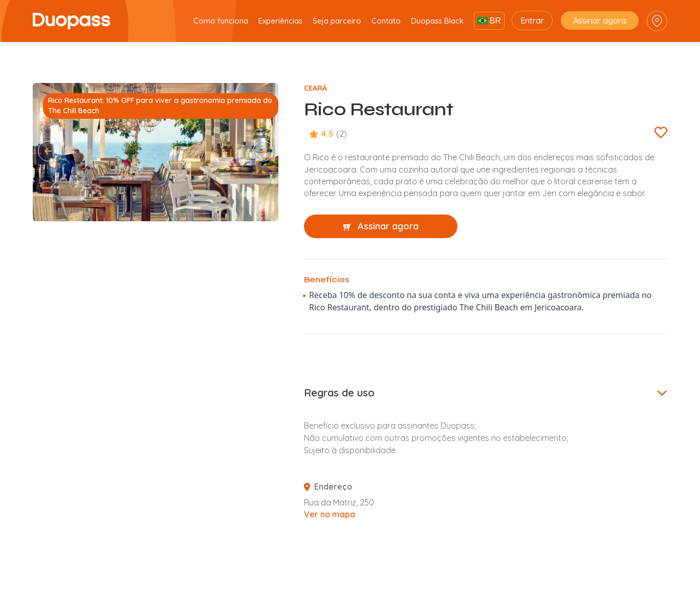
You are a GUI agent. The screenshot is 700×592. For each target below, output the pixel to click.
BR (489, 21)
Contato (386, 21)
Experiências (280, 21)
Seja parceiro (337, 21)
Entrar (532, 20)
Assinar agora (600, 20)
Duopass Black (437, 21)
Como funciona (221, 21)
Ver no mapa (330, 514)
